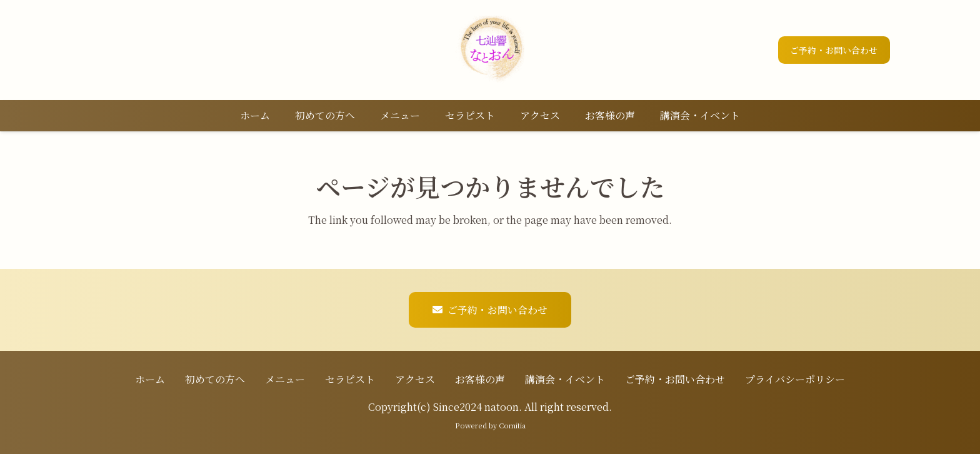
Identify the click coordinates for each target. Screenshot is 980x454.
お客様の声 (480, 379)
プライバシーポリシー (795, 379)
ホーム (150, 379)
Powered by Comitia (490, 425)
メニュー (285, 379)
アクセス (415, 379)
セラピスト (350, 379)
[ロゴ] (490, 50)
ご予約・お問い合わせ (675, 379)
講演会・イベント (565, 379)
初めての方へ (215, 379)
